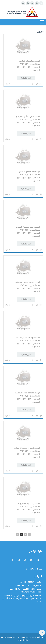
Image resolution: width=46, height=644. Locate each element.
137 (8, 471)
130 (8, 84)
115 (8, 195)
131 (8, 526)
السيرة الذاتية (26, 78)
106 (8, 305)
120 (8, 416)
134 (8, 250)
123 (8, 139)
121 (8, 360)
